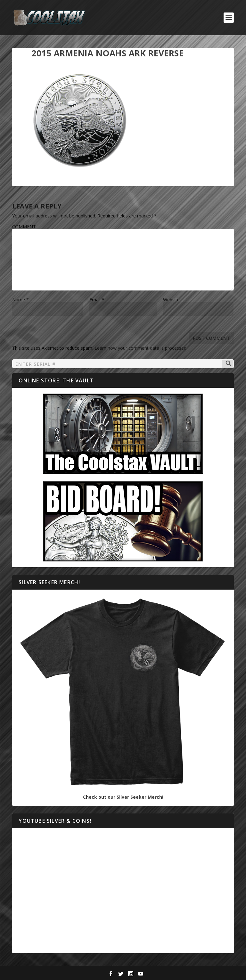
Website (171, 300)
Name (20, 300)
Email (97, 300)
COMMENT (24, 227)
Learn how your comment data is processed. (141, 348)
